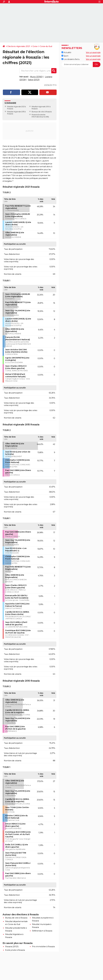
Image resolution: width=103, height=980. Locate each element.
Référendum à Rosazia (42, 931)
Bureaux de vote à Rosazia (42, 112)
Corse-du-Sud (46, 46)
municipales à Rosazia (23, 172)
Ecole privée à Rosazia (15, 950)
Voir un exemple (93, 52)
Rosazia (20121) (12, 947)
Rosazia (35, 115)
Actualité (66, 52)
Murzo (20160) (36, 77)
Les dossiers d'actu (71, 59)
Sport (65, 56)
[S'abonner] (81, 64)
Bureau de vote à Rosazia (16, 918)
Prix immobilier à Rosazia (43, 947)
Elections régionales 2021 (19, 46)
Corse (35, 46)
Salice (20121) (34, 80)
